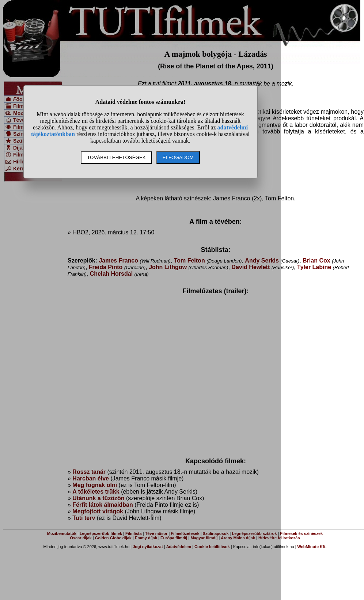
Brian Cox (316, 261)
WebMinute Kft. (312, 547)
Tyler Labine (314, 267)
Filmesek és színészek (301, 533)
